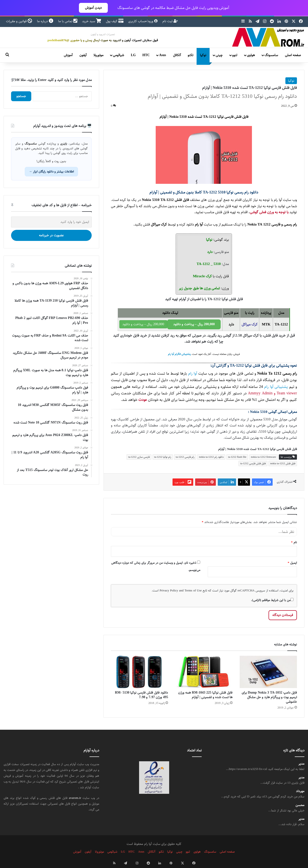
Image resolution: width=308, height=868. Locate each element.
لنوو (235, 55)
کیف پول (115, 21)
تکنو (190, 55)
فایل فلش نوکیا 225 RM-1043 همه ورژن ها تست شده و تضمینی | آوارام (205, 695)
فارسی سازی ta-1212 (139, 457)
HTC (146, 55)
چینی (219, 55)
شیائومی (118, 55)
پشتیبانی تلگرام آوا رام (179, 354)
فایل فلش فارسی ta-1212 (253, 463)
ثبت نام (170, 21)
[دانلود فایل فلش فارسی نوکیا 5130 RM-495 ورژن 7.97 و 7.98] (140, 672)
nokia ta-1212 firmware (263, 457)
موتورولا (98, 55)
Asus (163, 55)
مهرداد (300, 791)
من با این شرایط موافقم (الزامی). (272, 600)
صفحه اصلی (293, 55)
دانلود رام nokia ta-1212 (211, 457)
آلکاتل (177, 55)
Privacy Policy (169, 590)
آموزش (68, 55)
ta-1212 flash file (237, 457)
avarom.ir (75, 798)
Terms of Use (193, 590)
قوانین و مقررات (19, 21)
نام (294, 542)
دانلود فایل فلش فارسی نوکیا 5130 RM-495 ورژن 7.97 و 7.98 (141, 695)
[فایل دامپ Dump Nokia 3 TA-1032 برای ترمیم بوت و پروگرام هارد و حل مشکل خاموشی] (268, 672)
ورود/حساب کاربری (143, 21)
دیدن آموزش (93, 8)
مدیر (301, 764)
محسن (300, 805)
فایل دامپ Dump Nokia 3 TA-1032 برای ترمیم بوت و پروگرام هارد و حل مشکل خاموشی (269, 697)
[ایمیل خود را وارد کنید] (51, 222)
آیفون (83, 55)
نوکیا (203, 55)
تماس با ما (68, 21)
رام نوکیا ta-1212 (163, 457)
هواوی (251, 55)
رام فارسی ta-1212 (185, 457)
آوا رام (199, 224)
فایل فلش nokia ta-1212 (283, 463)
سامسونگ (271, 55)
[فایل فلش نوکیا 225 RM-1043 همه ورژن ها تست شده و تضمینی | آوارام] (204, 672)
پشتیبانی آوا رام (276, 387)
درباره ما (45, 21)
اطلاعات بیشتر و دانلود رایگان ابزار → (51, 172)
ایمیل (292, 563)
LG (133, 55)
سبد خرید (92, 21)
